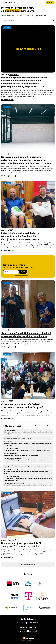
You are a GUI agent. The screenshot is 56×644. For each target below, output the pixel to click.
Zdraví (11, 154)
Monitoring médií (40, 15)
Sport (11, 230)
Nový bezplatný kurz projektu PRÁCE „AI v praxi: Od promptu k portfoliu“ (21, 545)
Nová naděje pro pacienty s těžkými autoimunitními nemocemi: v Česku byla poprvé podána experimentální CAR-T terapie (26, 160)
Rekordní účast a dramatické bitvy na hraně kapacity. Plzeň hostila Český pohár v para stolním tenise (20, 236)
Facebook (23, 631)
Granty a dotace (25, 15)
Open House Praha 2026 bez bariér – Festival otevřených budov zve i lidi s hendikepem (26, 335)
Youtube (33, 631)
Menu (51, 2)
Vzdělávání (12, 540)
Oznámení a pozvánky (8, 15)
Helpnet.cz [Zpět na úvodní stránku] (10, 2)
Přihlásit (23, 272)
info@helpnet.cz (34, 623)
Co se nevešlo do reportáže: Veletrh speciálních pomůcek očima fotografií (22, 406)
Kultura (11, 330)
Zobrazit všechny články (43, 426)
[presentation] (28, 49)
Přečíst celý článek (7, 100)
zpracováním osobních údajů (21, 275)
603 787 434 (21, 623)
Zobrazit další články (27, 565)
